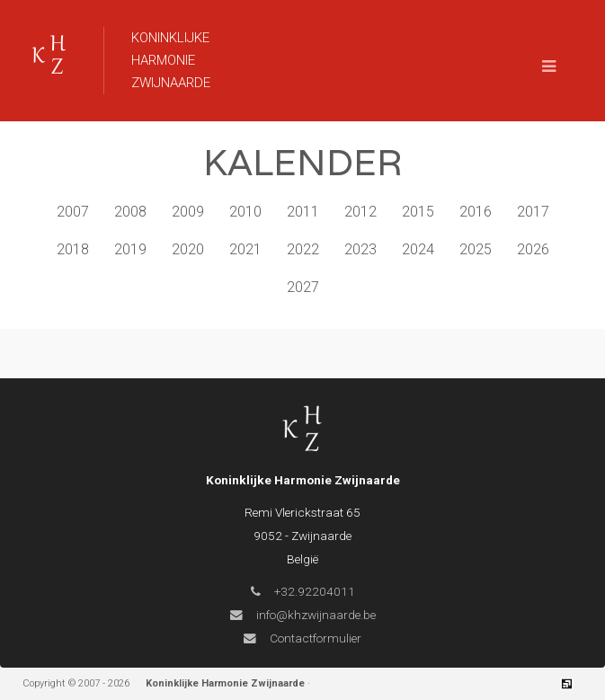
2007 (73, 212)
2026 (533, 249)
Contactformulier (302, 638)
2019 (130, 249)
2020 (188, 249)
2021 (245, 249)
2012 (360, 212)
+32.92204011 (303, 591)
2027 (303, 287)
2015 (418, 212)
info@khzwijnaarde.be (303, 615)
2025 (476, 249)
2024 (418, 249)
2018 (73, 249)
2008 (130, 212)
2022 (303, 249)
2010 (245, 212)
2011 (303, 212)
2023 (360, 249)
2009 (188, 212)
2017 (533, 212)
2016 (476, 212)
